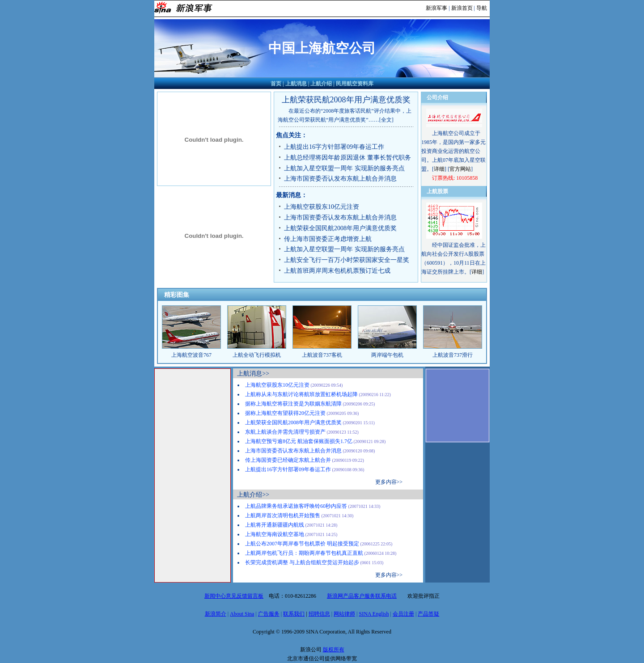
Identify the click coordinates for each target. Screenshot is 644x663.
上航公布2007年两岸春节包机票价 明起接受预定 (302, 544)
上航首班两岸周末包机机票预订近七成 (337, 271)
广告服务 (269, 614)
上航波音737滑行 (453, 355)
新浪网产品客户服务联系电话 (362, 596)
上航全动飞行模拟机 (257, 355)
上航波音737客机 (322, 355)
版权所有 (334, 650)
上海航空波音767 (191, 355)
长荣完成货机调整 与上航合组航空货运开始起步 (302, 562)
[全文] (386, 120)
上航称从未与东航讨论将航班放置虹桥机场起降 (301, 394)
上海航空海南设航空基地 (275, 534)
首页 (276, 84)
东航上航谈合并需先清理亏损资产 (285, 432)
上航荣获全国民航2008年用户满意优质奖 (340, 228)
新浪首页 (462, 8)
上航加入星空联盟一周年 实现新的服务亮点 (344, 168)
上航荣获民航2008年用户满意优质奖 (346, 100)
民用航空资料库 (355, 84)
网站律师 (344, 614)
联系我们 (294, 614)
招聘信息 (319, 614)
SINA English (374, 614)
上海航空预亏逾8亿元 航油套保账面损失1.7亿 (299, 441)
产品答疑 (428, 614)
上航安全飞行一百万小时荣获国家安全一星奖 (347, 260)
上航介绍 (321, 84)
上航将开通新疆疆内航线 (275, 525)
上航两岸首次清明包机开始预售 (283, 515)
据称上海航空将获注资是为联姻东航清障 (293, 404)
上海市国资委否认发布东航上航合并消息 (340, 179)
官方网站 (460, 169)
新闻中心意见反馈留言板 (234, 596)
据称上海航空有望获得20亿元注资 (285, 413)
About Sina (242, 614)
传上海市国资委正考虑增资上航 (328, 239)
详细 (439, 169)
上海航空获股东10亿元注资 (322, 207)
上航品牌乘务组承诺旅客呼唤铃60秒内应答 (296, 506)
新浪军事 (436, 8)
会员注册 (403, 614)
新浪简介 (216, 614)
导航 (482, 8)
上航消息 (296, 84)
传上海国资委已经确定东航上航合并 (288, 460)
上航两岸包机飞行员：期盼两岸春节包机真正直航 (304, 553)
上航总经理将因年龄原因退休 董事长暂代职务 (347, 158)
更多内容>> (389, 482)
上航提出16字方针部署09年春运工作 (334, 147)
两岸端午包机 (387, 355)
